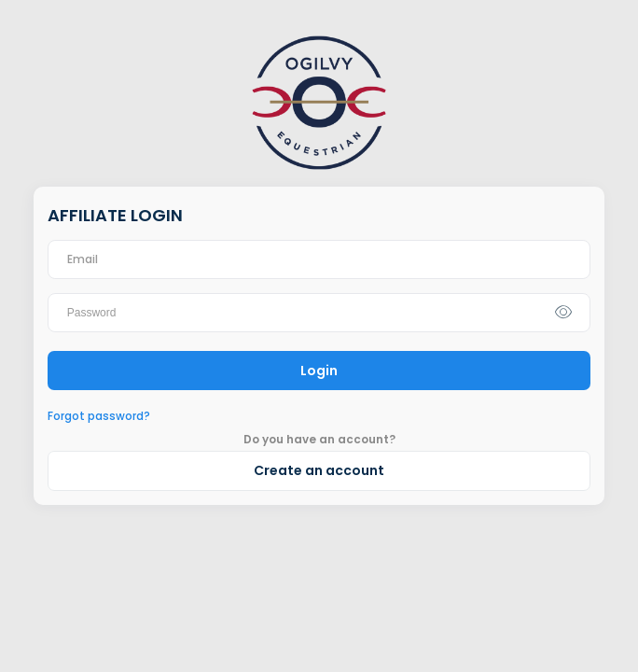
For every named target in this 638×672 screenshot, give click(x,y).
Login (319, 371)
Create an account (319, 470)
